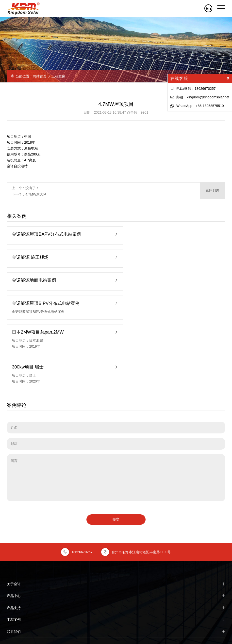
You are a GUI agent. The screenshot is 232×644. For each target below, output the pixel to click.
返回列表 (213, 191)
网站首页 (40, 76)
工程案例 (58, 76)
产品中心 (116, 512)
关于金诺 (116, 500)
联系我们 (116, 548)
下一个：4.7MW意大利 (29, 194)
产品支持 (116, 524)
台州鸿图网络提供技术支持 (116, 632)
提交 (116, 435)
